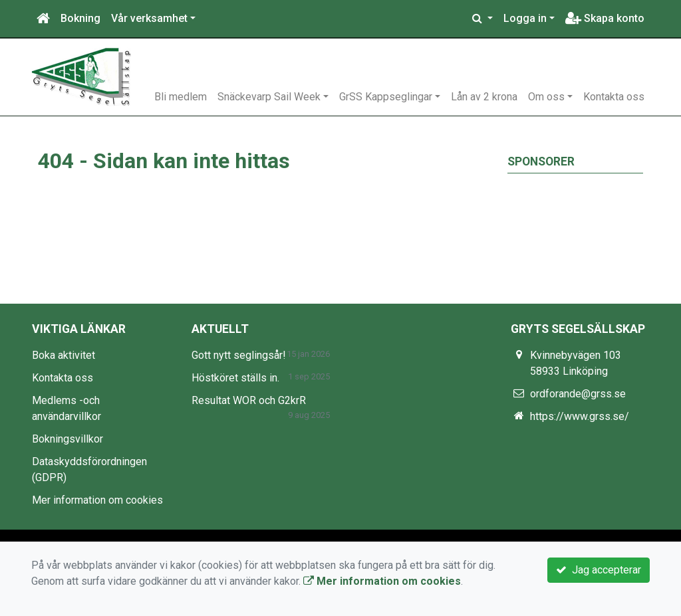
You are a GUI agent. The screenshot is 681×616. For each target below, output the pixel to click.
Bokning (80, 18)
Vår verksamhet (149, 18)
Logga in (525, 18)
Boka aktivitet (64, 355)
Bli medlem (181, 97)
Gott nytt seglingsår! (239, 355)
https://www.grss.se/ (580, 416)
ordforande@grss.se (578, 394)
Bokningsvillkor (68, 439)
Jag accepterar (599, 570)
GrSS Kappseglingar (386, 97)
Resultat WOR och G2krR (249, 400)
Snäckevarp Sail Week (269, 97)
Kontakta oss (614, 97)
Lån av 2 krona (484, 97)
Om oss (546, 97)
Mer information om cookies (97, 500)
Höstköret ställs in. (235, 378)
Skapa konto (605, 18)
